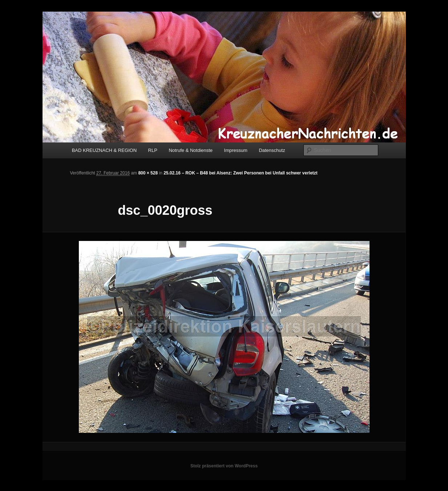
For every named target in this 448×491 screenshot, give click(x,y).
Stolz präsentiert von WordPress (224, 466)
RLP (153, 150)
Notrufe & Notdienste (191, 150)
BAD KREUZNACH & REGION (104, 150)
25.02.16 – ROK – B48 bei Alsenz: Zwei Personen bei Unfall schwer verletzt (241, 173)
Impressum (236, 150)
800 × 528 (148, 173)
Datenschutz (272, 150)
